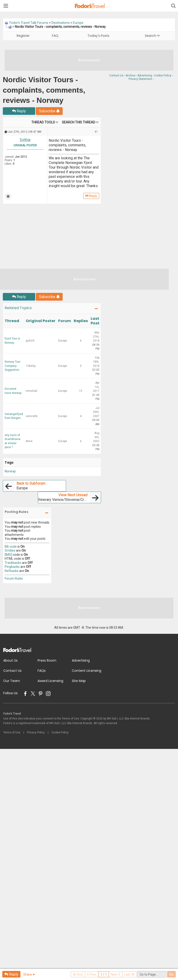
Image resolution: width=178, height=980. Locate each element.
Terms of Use (12, 732)
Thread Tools (43, 122)
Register (23, 36)
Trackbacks (13, 563)
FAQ (55, 36)
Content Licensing (87, 671)
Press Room (47, 660)
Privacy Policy (36, 732)
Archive (130, 75)
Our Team (12, 681)
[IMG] (8, 555)
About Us (10, 660)
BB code (11, 547)
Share (29, 974)
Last (129, 974)
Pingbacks (12, 567)
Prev (92, 974)
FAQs (42, 671)
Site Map (79, 681)
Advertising (145, 75)
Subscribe (49, 111)
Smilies (10, 550)
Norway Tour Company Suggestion (13, 366)
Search (152, 36)
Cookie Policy (163, 75)
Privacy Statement (140, 79)
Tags (9, 462)
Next (116, 974)
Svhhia (25, 140)
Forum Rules (14, 578)
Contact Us (116, 75)
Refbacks (12, 571)
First (78, 974)
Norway (10, 471)
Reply (19, 111)
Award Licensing (50, 681)
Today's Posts (98, 36)
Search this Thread (79, 122)
